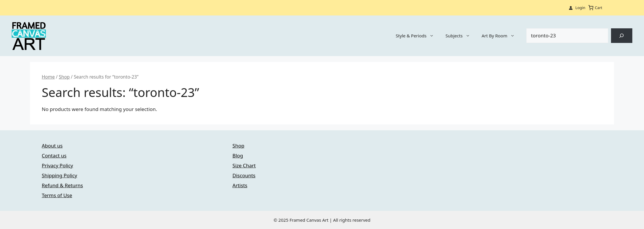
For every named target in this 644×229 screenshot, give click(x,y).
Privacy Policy (57, 165)
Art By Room (501, 36)
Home (48, 77)
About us (52, 146)
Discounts (244, 175)
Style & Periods (418, 36)
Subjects (461, 36)
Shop (64, 77)
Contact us (54, 156)
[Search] (622, 36)
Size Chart (244, 165)
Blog (238, 156)
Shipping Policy (59, 175)
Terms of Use (57, 195)
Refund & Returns (62, 185)
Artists (240, 185)
